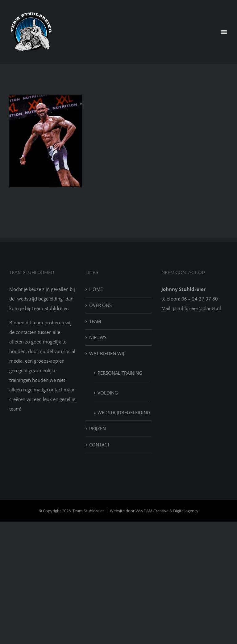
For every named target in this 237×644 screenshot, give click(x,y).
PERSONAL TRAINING (120, 373)
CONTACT (99, 445)
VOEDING (108, 393)
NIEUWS (98, 337)
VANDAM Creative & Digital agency (167, 511)
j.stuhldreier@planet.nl (197, 308)
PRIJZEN (98, 429)
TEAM (95, 321)
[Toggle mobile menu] (225, 32)
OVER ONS (100, 305)
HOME (96, 289)
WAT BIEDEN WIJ (107, 353)
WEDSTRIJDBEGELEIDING (122, 412)
